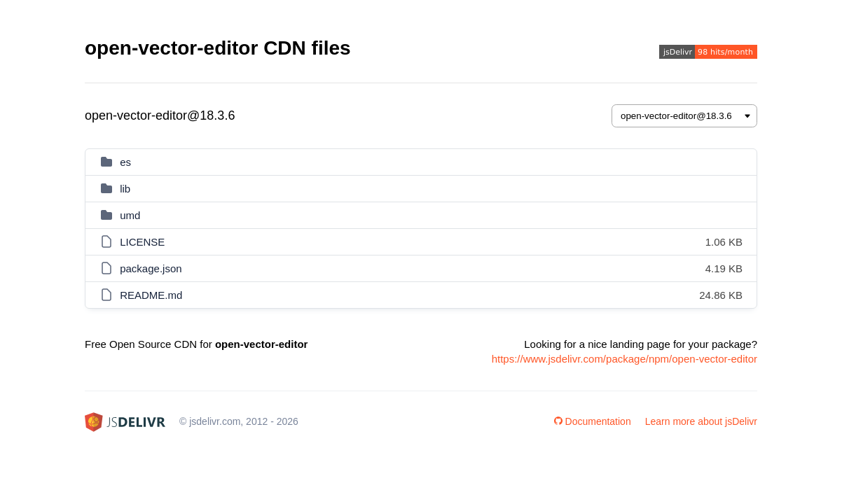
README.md (151, 295)
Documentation (593, 421)
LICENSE (142, 242)
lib (125, 189)
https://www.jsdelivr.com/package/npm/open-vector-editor (624, 359)
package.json (151, 268)
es (125, 162)
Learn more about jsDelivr (701, 421)
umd (130, 215)
